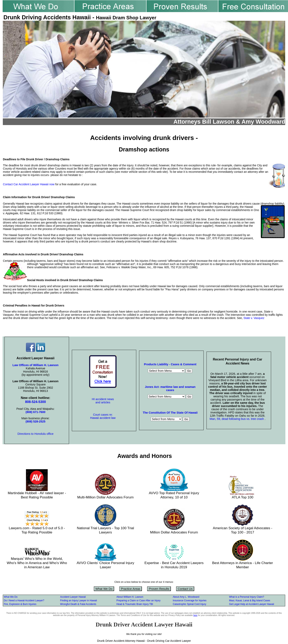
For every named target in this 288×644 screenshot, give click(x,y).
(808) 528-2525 (35, 421)
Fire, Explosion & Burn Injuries (20, 604)
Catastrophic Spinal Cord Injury (189, 604)
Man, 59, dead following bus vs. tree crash (237, 419)
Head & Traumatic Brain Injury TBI (135, 604)
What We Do (104, 589)
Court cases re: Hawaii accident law (103, 416)
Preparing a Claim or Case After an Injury (139, 601)
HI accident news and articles (103, 401)
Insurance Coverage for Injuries (189, 601)
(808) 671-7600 (35, 412)
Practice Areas (131, 589)
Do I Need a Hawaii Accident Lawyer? (24, 601)
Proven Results (159, 589)
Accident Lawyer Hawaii (73, 597)
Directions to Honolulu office (36, 434)
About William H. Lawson (130, 597)
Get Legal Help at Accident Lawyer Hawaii (251, 604)
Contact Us (185, 589)
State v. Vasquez (254, 318)
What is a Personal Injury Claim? (247, 597)
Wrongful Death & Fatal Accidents (78, 604)
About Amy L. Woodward (186, 597)
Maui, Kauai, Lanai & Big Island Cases (250, 601)
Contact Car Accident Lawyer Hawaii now (29, 184)
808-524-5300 (36, 402)
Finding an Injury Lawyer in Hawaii (79, 601)
